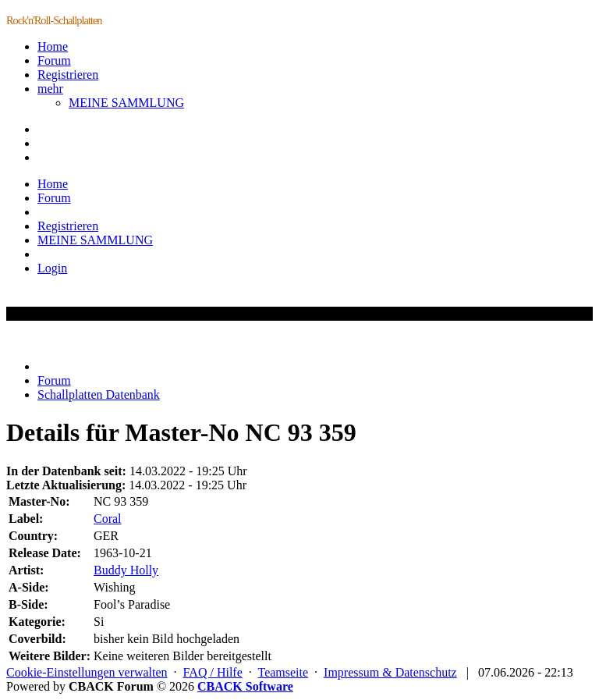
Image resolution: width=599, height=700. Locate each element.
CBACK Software (245, 686)
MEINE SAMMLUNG (126, 103)
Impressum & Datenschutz (390, 672)
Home (53, 46)
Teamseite (283, 672)
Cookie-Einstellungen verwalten (87, 672)
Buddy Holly (126, 570)
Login (52, 268)
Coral (108, 519)
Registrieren (68, 75)
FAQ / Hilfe (213, 672)
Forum (54, 60)
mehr (50, 89)
